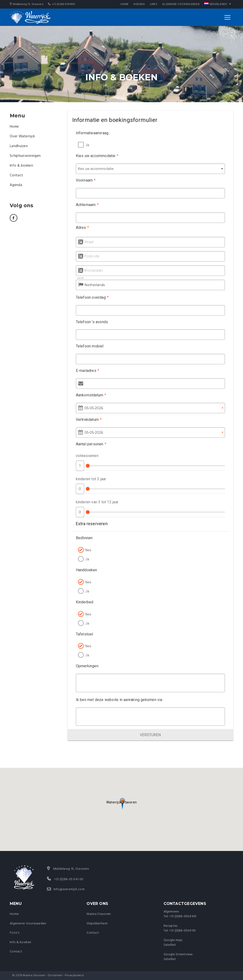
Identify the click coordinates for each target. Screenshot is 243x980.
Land (77, 278)
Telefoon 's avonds (90, 322)
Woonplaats (91, 270)
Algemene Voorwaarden (181, 4)
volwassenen (85, 456)
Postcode (89, 256)
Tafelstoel (83, 634)
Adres (81, 228)
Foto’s (15, 933)
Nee (87, 550)
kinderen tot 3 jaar (89, 479)
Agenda (139, 4)
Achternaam (86, 205)
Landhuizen (19, 146)
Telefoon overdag (91, 297)
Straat (86, 242)
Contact (16, 175)
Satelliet (170, 945)
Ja (87, 145)
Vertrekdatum (87, 420)
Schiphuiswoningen (25, 156)
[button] (121, 802)
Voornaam (84, 180)
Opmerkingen (85, 666)
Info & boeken (21, 166)
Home (125, 4)
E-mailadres (86, 371)
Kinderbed (83, 602)
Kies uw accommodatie (97, 156)
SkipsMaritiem (97, 924)
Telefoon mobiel (88, 346)
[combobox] (151, 169)
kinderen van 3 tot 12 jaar (95, 502)
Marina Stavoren (99, 914)
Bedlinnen (83, 538)
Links (154, 4)
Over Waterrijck (22, 136)
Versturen (150, 735)
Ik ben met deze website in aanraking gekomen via (117, 700)
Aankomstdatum (89, 395)
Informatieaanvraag (92, 133)
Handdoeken (85, 570)
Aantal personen (89, 444)
